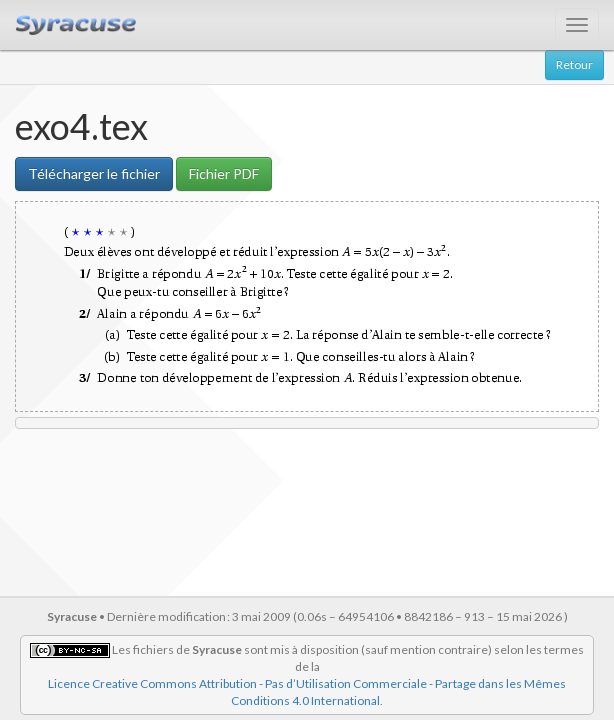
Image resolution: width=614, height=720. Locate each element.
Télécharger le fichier (94, 173)
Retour (574, 64)
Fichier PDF (224, 173)
